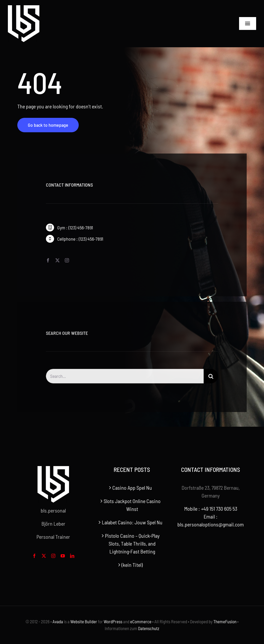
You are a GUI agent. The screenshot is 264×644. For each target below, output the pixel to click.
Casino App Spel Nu (132, 488)
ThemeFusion (225, 621)
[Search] (211, 379)
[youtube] (63, 556)
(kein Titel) (132, 565)
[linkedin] (72, 556)
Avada (58, 621)
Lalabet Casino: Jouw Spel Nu (132, 522)
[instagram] (67, 261)
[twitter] (57, 261)
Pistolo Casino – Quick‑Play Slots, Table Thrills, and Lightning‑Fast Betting (132, 543)
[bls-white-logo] (24, 8)
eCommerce (141, 621)
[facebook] (48, 261)
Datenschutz (149, 628)
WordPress (113, 621)
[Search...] (125, 379)
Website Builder (84, 621)
